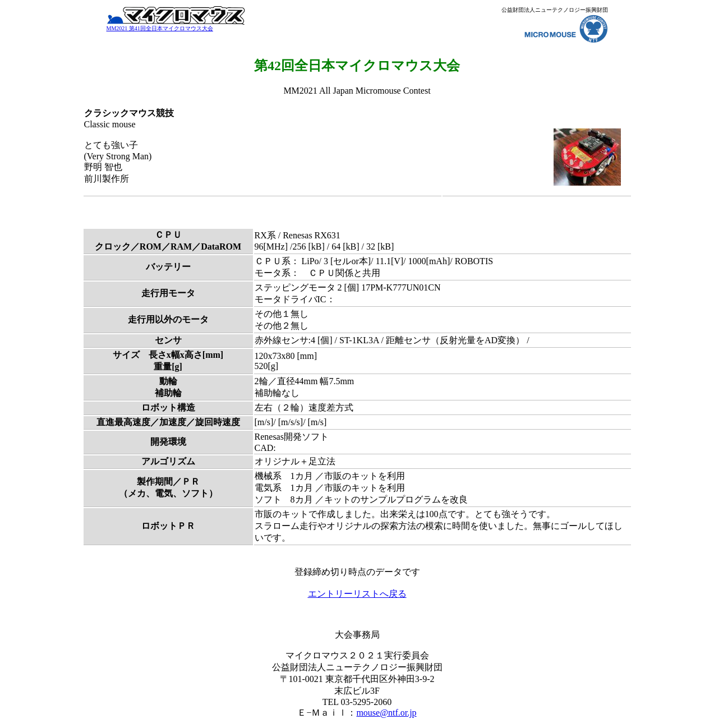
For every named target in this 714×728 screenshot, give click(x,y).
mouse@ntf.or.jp (386, 713)
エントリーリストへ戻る (357, 594)
